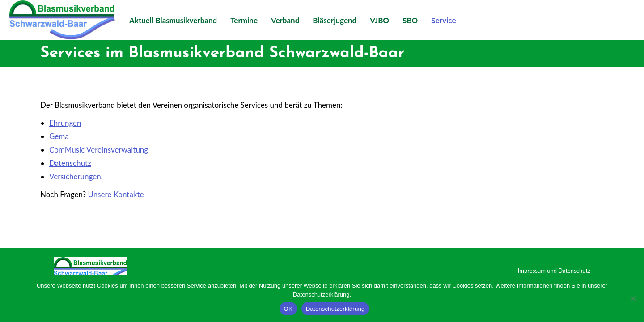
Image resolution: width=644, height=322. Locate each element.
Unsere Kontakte (116, 194)
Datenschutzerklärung (335, 309)
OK (288, 309)
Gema (59, 136)
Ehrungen (65, 123)
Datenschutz (70, 163)
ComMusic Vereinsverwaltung (99, 150)
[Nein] (633, 298)
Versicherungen (75, 176)
